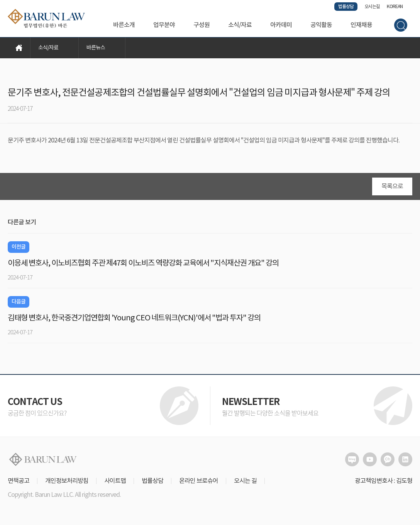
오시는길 (372, 7)
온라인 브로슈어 (199, 481)
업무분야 (164, 25)
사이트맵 (115, 481)
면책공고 (19, 481)
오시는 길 (245, 481)
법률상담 (346, 7)
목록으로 (392, 186)
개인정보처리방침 (67, 481)
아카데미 (281, 25)
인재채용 (361, 25)
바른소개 (124, 25)
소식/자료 (240, 25)
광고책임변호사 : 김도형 (384, 481)
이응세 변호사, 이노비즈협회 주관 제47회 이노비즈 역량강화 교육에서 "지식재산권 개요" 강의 (143, 263)
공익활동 (321, 25)
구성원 (202, 25)
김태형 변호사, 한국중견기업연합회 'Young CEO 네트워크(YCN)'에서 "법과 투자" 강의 (134, 318)
